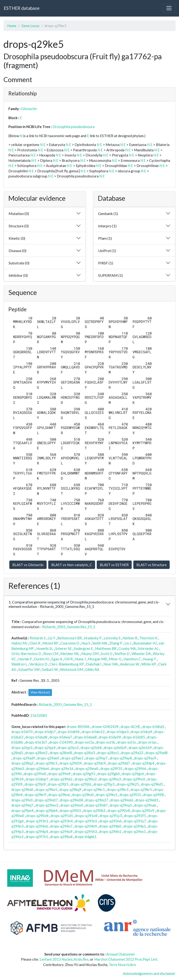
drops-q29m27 (97, 800)
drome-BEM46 (78, 727)
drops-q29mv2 (47, 805)
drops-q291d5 (62, 816)
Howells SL (45, 648)
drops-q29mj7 (22, 805)
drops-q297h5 (37, 837)
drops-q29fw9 (59, 774)
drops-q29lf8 (153, 795)
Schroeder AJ (148, 648)
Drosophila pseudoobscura (74, 127)
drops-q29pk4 (47, 810)
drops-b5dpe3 (118, 732)
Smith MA (100, 643)
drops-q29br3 (46, 763)
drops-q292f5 (135, 816)
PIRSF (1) (106, 263)
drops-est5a (84, 742)
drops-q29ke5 (46, 790)
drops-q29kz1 (107, 795)
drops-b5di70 (22, 732)
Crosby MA (127, 648)
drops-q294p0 (110, 826)
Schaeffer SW (29, 669)
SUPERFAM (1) (110, 275)
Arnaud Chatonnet (120, 954)
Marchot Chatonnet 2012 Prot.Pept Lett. (126, 959)
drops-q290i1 (70, 810)
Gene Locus (30, 26)
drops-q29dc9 (95, 763)
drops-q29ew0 (87, 769)
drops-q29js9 (35, 784)
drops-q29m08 (71, 800)
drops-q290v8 (119, 810)
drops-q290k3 (94, 810)
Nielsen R (130, 638)
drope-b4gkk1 (86, 837)
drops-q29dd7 (119, 763)
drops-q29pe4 (22, 810)
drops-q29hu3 (110, 779)
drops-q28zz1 (108, 753)
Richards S (38, 638)
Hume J (80, 659)
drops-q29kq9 (70, 790)
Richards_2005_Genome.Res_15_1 (69, 627)
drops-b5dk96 (69, 732)
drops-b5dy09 (110, 737)
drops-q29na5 (121, 805)
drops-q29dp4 (143, 763)
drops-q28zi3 (85, 753)
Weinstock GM (71, 669)
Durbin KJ (42, 659)
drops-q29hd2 (61, 779)
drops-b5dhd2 (153, 727)
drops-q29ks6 (59, 795)
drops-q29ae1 (72, 758)
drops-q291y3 (111, 816)
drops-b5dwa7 (61, 737)
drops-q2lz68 (91, 748)
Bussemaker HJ (145, 643)
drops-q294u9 (61, 831)
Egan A (57, 659)
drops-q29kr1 (94, 790)
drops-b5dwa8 (85, 737)
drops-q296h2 (110, 831)
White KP (149, 664)
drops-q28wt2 (36, 753)
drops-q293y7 (135, 821)
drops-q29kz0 (83, 795)
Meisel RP (50, 643)
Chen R (35, 643)
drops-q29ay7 (97, 758)
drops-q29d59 (71, 763)
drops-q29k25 (128, 784)
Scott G (107, 654)
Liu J (128, 643)
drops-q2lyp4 (45, 748)
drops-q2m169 (140, 748)
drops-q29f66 (135, 769)
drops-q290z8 (37, 816)
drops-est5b (106, 742)
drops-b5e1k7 (36, 742)
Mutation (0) (19, 213)
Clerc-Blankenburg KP (67, 664)
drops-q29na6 (145, 805)
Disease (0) (17, 251)
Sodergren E (83, 648)
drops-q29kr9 (35, 795)
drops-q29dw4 (38, 769)
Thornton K (148, 638)
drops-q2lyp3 (22, 748)
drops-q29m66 (122, 800)
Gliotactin (29, 109)
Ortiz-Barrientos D (26, 654)
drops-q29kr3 (118, 790)
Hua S (86, 643)
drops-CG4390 (61, 742)
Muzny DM (90, 654)
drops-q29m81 (147, 800)
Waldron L (19, 664)
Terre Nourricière (122, 965)
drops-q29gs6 (133, 774)
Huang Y (149, 659)
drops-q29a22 (132, 753)
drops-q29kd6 (22, 790)
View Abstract (40, 692)
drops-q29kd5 (152, 784)
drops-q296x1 (135, 831)
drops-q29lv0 (22, 800)
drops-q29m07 (46, 800)
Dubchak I (94, 664)
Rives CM (51, 654)
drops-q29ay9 (145, 758)
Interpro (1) (107, 226)
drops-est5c (127, 742)
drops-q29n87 (96, 805)
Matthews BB (106, 648)
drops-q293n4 (62, 821)
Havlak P (25, 659)
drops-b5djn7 (45, 732)
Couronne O (70, 643)
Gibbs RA (92, 669)
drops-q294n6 (37, 826)
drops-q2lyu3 (68, 748)
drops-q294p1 (135, 826)
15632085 (39, 715)
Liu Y (52, 638)
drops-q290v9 (143, 810)
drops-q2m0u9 (115, 748)
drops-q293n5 (86, 821)
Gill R (69, 659)
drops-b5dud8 (36, 737)
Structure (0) (19, 226)
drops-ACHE (131, 727)
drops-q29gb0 (109, 774)
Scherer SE (64, 648)
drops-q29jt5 (58, 784)
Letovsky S (112, 638)
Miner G (115, 659)
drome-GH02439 (105, 727)
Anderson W (130, 664)
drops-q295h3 (86, 831)
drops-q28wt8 (61, 753)
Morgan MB (97, 659)
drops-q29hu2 (86, 779)
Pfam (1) (105, 238)
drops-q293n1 (37, 821)
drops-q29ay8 (121, 758)
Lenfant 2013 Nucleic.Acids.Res (64, 959)
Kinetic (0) (17, 238)
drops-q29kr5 (141, 790)
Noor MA (111, 664)
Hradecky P (93, 638)
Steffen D (122, 654)
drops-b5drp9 (141, 732)
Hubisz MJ (19, 643)
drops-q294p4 (37, 831)
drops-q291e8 (86, 816)
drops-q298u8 (61, 837)
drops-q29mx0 (72, 805)
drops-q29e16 (62, 769)
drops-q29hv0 (134, 779)
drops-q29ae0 (48, 758)
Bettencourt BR (70, 638)
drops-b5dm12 (93, 732)
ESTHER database (22, 8)
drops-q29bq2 (22, 763)
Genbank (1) (108, 213)
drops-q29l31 (130, 795)
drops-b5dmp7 (37, 779)
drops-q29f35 (111, 769)
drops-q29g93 (84, 774)
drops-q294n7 (61, 826)
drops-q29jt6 (81, 784)
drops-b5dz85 (134, 737)
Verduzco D (38, 664)
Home (12, 26)
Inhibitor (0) (18, 275)
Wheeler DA (141, 654)
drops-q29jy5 (104, 784)
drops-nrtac (147, 742)
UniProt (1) (107, 251)
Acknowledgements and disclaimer (149, 973)
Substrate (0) (19, 263)
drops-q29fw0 (35, 774)
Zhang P (116, 643)
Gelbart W (50, 669)
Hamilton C (132, 659)
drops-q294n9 (86, 826)
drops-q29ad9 (24, 758)
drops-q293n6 (110, 821)
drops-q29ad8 (157, 753)
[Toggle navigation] (169, 8)
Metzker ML (70, 654)
